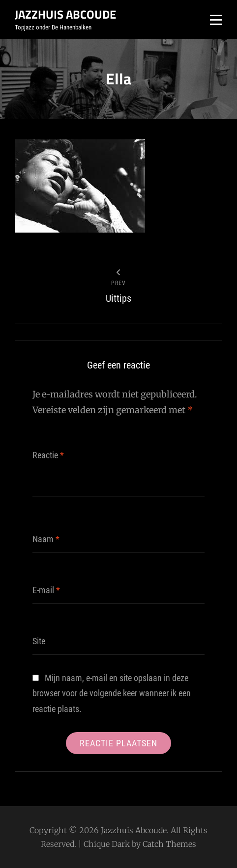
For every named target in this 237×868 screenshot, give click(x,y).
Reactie (48, 455)
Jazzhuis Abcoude (65, 14)
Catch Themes (169, 844)
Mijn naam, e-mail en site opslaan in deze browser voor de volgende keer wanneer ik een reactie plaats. (112, 693)
